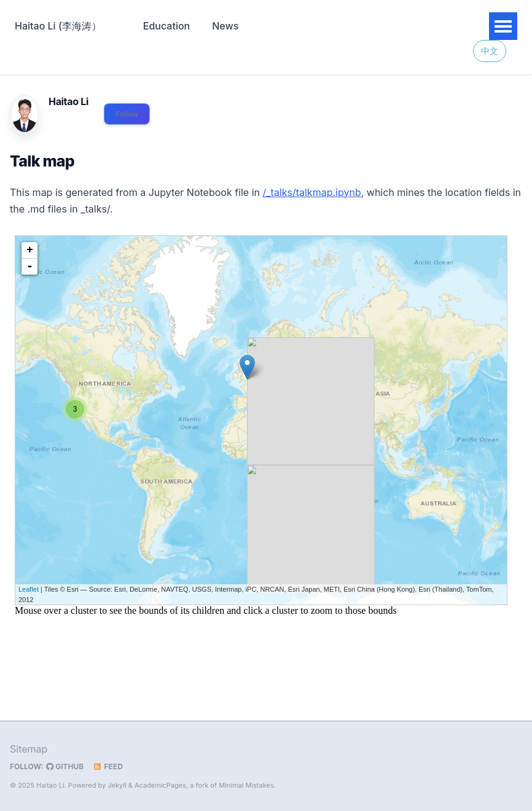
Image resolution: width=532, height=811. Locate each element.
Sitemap (29, 749)
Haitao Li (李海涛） (58, 26)
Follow (127, 114)
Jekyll (117, 785)
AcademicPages (160, 785)
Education (166, 26)
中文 (490, 51)
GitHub (65, 766)
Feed (108, 766)
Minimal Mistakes (246, 785)
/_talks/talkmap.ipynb (312, 192)
